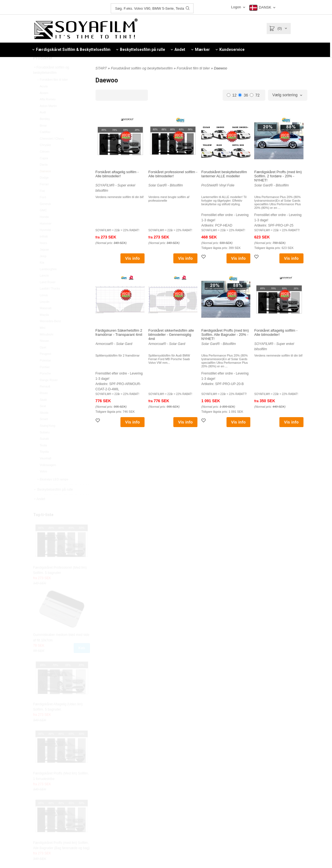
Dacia (44, 177)
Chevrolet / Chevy (52, 151)
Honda (44, 229)
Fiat (42, 203)
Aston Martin (48, 118)
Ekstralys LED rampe (52, 492)
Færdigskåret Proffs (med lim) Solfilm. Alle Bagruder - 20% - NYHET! (225, 335)
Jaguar (45, 262)
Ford (43, 210)
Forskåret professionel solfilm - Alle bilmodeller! (173, 174)
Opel (43, 360)
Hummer (46, 236)
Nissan (45, 353)
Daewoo (45, 184)
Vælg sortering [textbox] (285, 95)
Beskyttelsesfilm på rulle (53, 502)
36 (243, 95)
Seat (43, 419)
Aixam (44, 105)
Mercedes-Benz (51, 334)
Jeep (43, 269)
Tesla (43, 458)
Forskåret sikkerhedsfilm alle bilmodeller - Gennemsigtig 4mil (171, 335)
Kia (42, 275)
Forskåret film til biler (52, 92)
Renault (45, 399)
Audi (43, 125)
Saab (43, 412)
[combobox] (288, 95)
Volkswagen (48, 477)
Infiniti (44, 249)
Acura (44, 99)
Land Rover (48, 295)
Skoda (44, 425)
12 (232, 95)
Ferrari (44, 197)
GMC (43, 223)
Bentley (45, 131)
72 (255, 95)
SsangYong (48, 438)
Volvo (44, 484)
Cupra (44, 171)
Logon (236, 7)
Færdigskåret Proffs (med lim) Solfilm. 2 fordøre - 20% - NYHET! (278, 176)
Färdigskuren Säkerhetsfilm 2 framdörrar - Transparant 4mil (119, 332)
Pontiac (45, 380)
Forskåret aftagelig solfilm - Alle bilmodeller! (117, 174)
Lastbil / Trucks (50, 301)
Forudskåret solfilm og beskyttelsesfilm (51, 83)
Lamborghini (48, 282)
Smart (44, 432)
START (101, 68)
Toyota (44, 464)
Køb (82, 661)
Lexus (44, 308)
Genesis (45, 216)
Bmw (43, 138)
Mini (43, 340)
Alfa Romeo (48, 112)
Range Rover (49, 393)
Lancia (44, 288)
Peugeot (46, 366)
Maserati (46, 321)
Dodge (44, 190)
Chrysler (46, 157)
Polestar (45, 373)
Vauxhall (46, 471)
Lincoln (45, 314)
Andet (39, 511)
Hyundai (45, 242)
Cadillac (45, 144)
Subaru (45, 445)
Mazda (44, 327)
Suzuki (44, 451)
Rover (44, 406)
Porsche (45, 386)
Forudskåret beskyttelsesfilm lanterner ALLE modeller (224, 174)
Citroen (45, 164)
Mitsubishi (47, 347)
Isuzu (43, 255)
